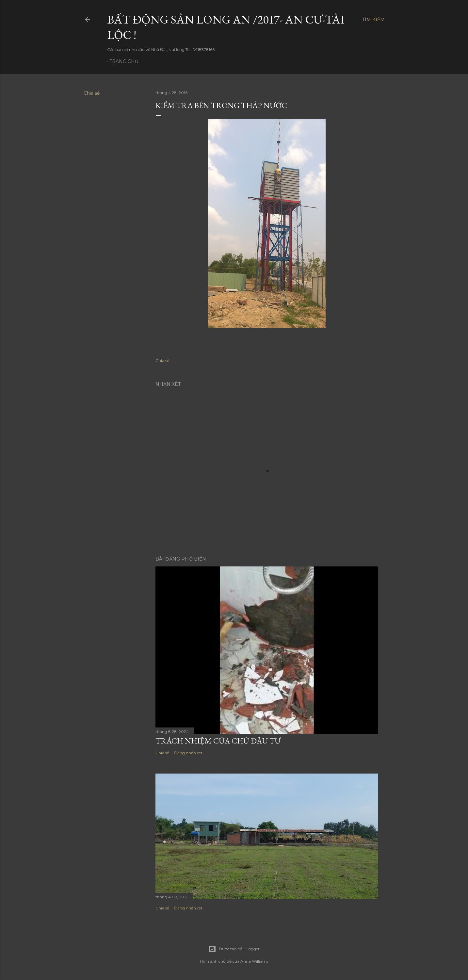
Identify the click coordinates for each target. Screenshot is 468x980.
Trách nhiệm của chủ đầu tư (218, 741)
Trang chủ (124, 61)
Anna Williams (254, 961)
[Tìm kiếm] (373, 20)
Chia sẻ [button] (92, 93)
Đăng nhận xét (188, 753)
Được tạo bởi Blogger (234, 949)
